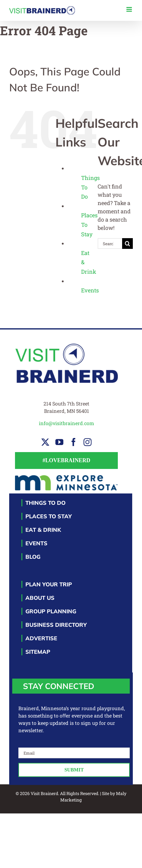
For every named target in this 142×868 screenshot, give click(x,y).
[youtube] (59, 442)
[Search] (127, 244)
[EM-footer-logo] (67, 477)
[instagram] (88, 442)
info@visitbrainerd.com (66, 423)
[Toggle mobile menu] (130, 9)
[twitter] (45, 442)
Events (90, 290)
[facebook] (73, 442)
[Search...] (110, 244)
